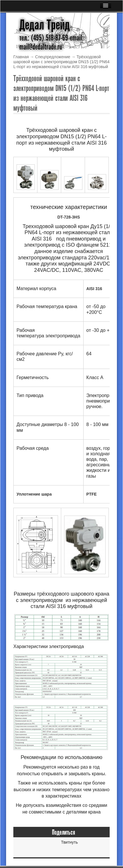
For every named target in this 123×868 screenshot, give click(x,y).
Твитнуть (69, 842)
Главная (21, 57)
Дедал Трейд (45, 25)
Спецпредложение (53, 57)
